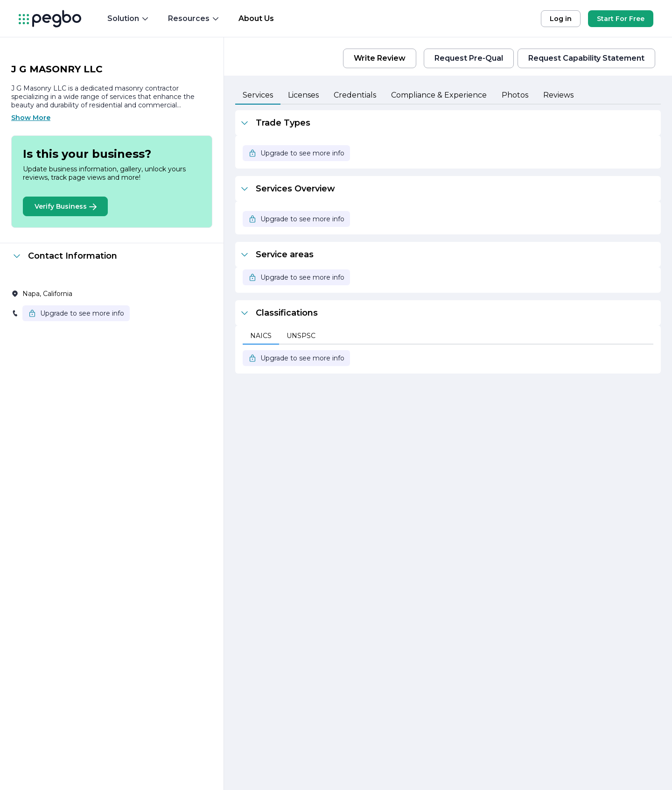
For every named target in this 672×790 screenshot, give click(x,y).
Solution (128, 18)
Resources (194, 18)
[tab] (258, 96)
